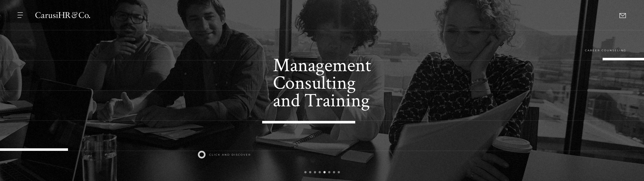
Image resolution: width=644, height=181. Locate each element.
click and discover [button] (230, 155)
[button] (21, 15)
